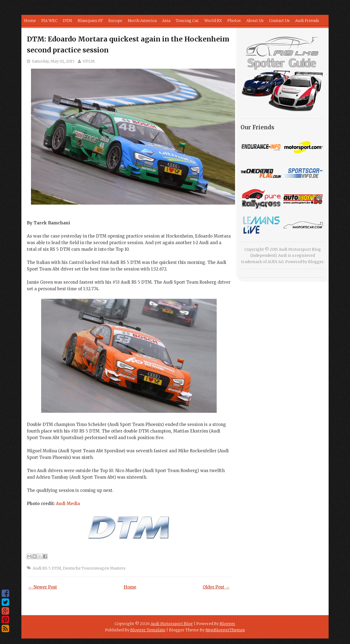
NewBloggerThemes (225, 630)
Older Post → (216, 587)
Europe (115, 21)
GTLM (89, 61)
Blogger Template (148, 630)
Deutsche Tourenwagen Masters (94, 568)
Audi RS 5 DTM (47, 568)
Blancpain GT (90, 21)
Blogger (316, 262)
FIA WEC (49, 21)
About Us (255, 21)
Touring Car (187, 21)
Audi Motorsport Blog (172, 624)
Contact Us (279, 21)
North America (142, 21)
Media (68, 504)
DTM (67, 21)
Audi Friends (307, 21)
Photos (234, 21)
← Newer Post (43, 587)
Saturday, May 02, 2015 (53, 61)
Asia (166, 21)
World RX (213, 21)
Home (30, 21)
